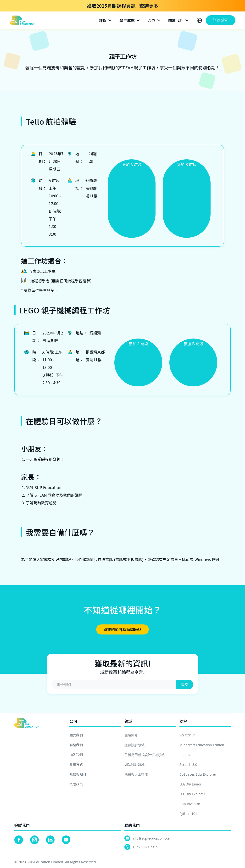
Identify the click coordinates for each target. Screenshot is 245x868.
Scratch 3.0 (188, 765)
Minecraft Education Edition (202, 745)
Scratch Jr (187, 735)
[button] (106, 20)
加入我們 (76, 755)
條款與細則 (78, 774)
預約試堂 (221, 20)
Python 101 (188, 814)
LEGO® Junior (190, 784)
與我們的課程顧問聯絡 (122, 629)
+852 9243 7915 (145, 847)
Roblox (185, 755)
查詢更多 (149, 6)
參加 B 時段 (187, 164)
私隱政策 (76, 784)
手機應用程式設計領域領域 (145, 755)
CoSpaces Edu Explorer (198, 774)
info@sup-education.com (152, 838)
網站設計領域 (134, 765)
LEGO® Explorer (192, 794)
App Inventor (190, 804)
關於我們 (76, 735)
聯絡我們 (76, 745)
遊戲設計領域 (134, 745)
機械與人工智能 (136, 774)
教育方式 (76, 764)
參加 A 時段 (132, 164)
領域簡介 (131, 735)
